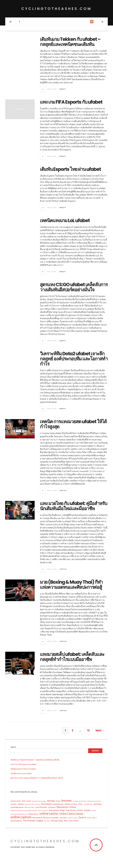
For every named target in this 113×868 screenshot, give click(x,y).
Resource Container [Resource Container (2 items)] (51, 817)
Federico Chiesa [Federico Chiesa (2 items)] (71, 804)
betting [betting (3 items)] (51, 801)
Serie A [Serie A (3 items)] (82, 817)
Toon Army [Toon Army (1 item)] (47, 821)
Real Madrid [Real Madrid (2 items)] (37, 817)
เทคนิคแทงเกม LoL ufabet (65, 220)
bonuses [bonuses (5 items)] (66, 801)
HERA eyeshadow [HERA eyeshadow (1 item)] (29, 807)
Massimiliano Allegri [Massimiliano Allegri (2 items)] (57, 810)
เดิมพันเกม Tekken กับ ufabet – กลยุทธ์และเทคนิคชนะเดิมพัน (70, 42)
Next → (100, 730)
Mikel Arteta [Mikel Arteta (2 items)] (71, 810)
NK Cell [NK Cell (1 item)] (94, 810)
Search (13, 747)
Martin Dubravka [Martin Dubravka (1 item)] (43, 810)
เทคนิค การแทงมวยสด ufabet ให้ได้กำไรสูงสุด (73, 424)
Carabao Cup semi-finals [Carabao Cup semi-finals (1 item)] (94, 801)
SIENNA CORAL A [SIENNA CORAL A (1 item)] (92, 818)
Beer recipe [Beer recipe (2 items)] (26, 801)
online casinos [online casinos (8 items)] (21, 817)
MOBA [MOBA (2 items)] (80, 810)
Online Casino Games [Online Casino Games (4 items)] (71, 814)
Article (63, 490)
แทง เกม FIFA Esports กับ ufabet (71, 102)
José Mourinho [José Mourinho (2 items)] (41, 807)
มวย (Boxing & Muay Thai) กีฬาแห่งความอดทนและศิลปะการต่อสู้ (71, 585)
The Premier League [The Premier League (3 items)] (33, 820)
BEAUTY (63, 89)
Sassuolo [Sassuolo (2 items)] (63, 817)
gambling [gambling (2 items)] (98, 804)
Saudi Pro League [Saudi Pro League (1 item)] (73, 818)
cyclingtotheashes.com (57, 9)
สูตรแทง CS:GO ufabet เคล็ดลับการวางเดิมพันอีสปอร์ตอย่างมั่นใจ (74, 287)
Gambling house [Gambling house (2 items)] (17, 807)
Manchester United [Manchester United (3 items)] (66, 807)
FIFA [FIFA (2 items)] (80, 804)
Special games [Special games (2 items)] (16, 821)
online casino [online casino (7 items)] (49, 813)
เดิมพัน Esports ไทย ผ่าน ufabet (70, 169)
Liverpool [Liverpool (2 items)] (52, 807)
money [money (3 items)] (87, 810)
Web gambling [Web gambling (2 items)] (57, 821)
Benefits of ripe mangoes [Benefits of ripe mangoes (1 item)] (39, 801)
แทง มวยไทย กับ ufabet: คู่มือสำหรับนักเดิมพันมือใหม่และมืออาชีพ (73, 506)
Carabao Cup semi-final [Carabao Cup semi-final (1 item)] (79, 801)
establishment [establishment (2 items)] (58, 804)
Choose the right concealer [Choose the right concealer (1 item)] (32, 804)
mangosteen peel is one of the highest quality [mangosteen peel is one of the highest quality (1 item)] (24, 810)
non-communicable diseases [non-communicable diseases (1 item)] (19, 814)
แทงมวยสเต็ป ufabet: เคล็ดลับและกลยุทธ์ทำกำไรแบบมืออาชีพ (72, 657)
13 (88, 730)
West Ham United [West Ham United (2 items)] (71, 821)
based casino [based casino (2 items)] (16, 801)
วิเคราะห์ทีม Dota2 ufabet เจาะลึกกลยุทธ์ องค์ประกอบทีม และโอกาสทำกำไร (74, 359)
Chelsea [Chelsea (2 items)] (21, 804)
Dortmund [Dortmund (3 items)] (46, 804)
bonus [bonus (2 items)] (58, 801)
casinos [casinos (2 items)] (14, 804)
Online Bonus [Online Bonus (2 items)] (33, 814)
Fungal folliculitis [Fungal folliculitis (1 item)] (88, 804)
